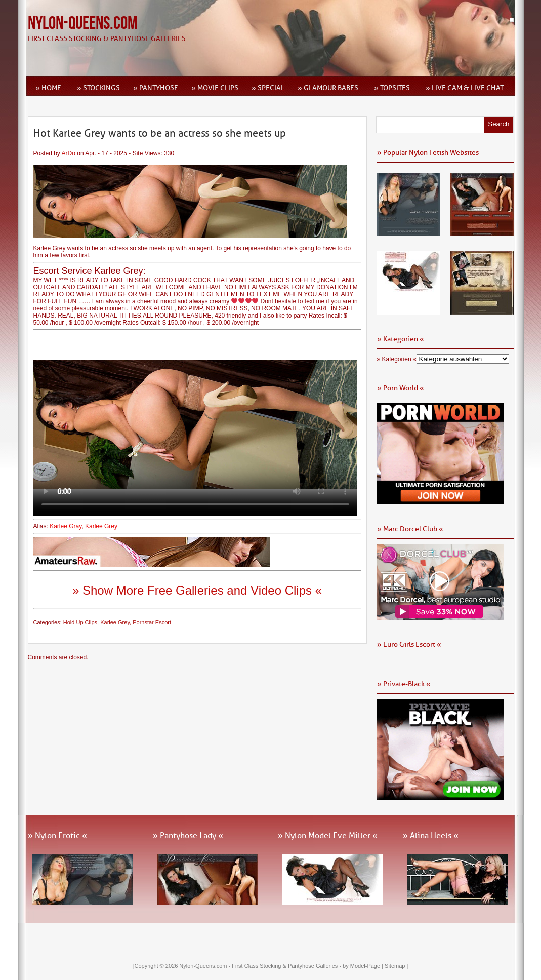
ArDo (69, 153)
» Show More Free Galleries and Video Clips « (197, 590)
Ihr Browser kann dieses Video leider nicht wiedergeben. (195, 424)
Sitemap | (396, 966)
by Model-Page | (364, 966)
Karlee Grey (101, 526)
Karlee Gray (66, 526)
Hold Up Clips (80, 622)
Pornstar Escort (152, 622)
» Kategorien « (397, 359)
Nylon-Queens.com (82, 24)
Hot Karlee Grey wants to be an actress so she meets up (160, 133)
